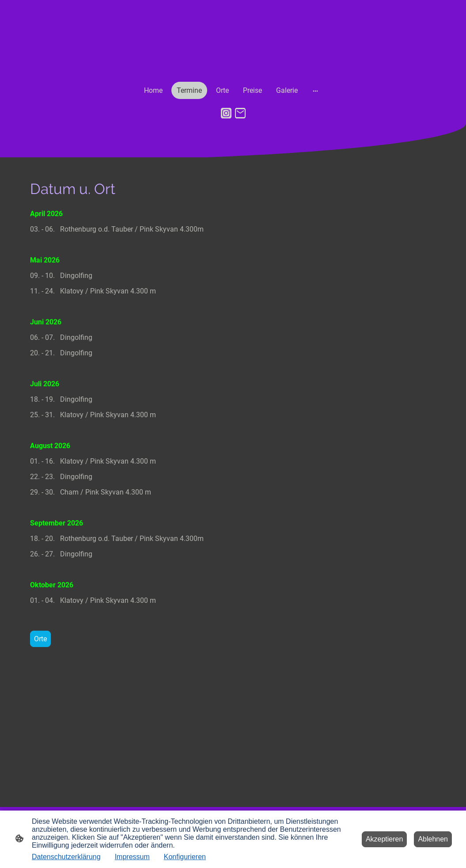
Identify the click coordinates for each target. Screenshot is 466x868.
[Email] (240, 113)
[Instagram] (226, 113)
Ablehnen (433, 839)
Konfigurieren (185, 857)
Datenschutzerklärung (66, 857)
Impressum (132, 857)
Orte (40, 639)
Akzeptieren (385, 839)
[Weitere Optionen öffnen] (315, 91)
